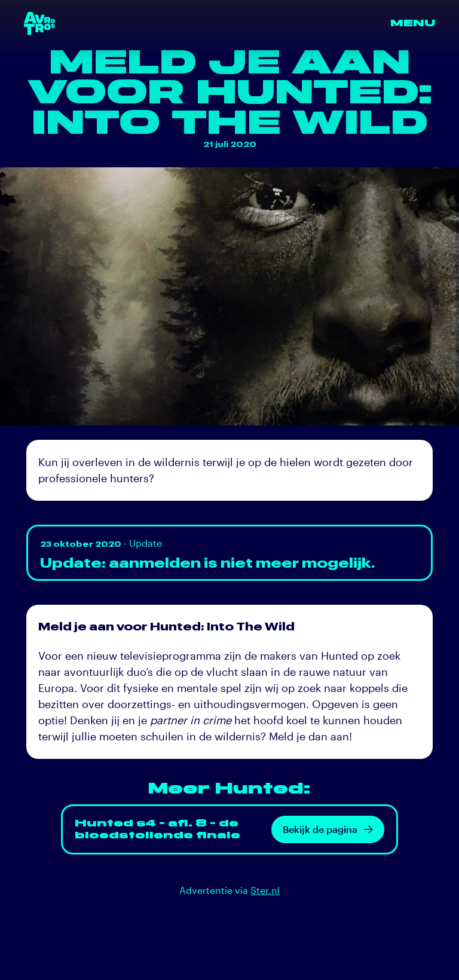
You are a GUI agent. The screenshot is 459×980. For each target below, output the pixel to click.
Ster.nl (265, 890)
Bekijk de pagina (328, 829)
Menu (413, 23)
